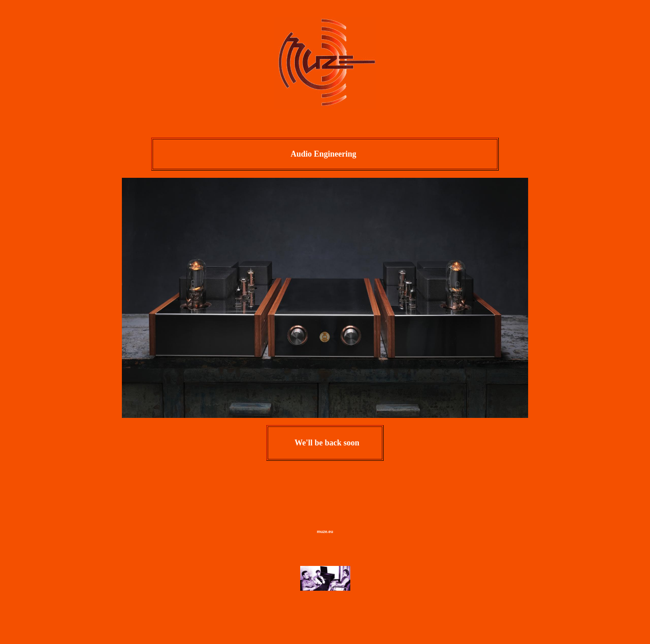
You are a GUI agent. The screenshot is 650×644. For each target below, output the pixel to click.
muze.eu (325, 532)
